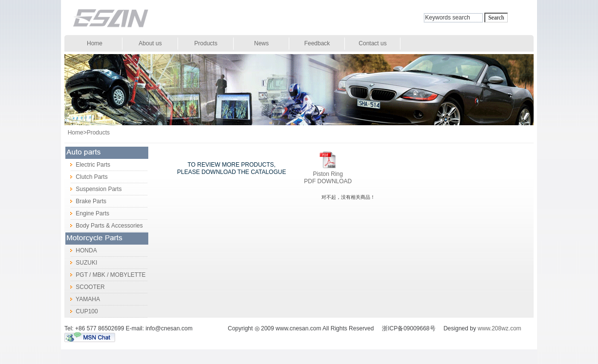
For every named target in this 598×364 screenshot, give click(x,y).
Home (95, 43)
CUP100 (81, 311)
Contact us (372, 43)
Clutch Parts (86, 177)
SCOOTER (85, 287)
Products (206, 43)
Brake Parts (85, 201)
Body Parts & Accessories (104, 226)
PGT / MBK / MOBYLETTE (105, 275)
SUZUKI (81, 263)
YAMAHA (82, 299)
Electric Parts (87, 165)
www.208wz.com (499, 328)
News (261, 43)
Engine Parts (87, 213)
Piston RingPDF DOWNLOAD (328, 178)
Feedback (317, 43)
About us (150, 43)
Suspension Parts (93, 189)
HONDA (81, 250)
